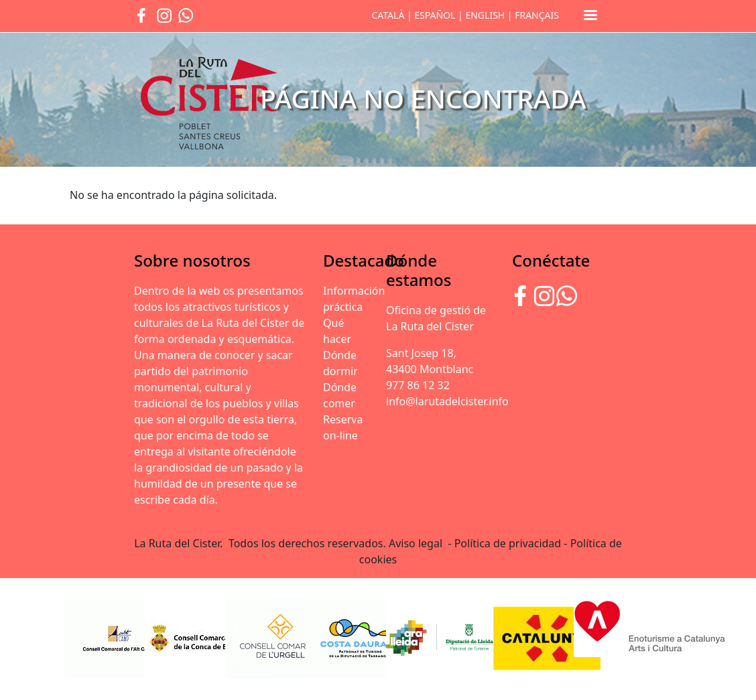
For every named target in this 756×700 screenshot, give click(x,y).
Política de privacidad (508, 543)
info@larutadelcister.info (447, 401)
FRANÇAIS (537, 15)
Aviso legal (417, 543)
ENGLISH (485, 15)
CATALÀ (388, 15)
